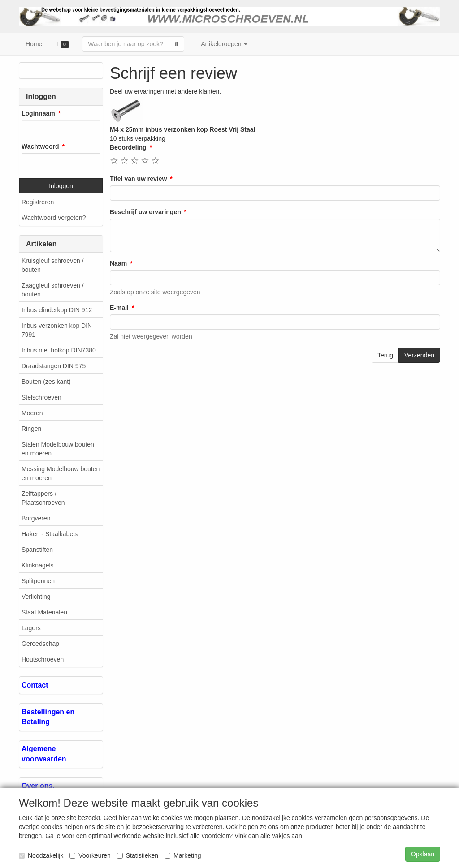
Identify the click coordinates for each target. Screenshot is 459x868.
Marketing (183, 855)
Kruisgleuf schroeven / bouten (53, 265)
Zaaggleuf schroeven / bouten (53, 290)
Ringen (31, 429)
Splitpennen (38, 581)
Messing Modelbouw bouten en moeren (61, 473)
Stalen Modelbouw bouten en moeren (58, 449)
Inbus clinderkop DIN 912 (57, 310)
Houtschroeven (43, 659)
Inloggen (61, 186)
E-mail (119, 308)
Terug (385, 355)
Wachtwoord (40, 146)
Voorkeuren (90, 855)
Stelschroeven (41, 397)
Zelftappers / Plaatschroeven (43, 498)
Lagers (31, 628)
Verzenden (419, 355)
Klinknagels (38, 565)
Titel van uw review (138, 179)
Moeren (32, 413)
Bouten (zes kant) (46, 382)
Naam (118, 263)
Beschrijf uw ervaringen (145, 212)
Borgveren (36, 518)
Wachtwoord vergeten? (54, 218)
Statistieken (138, 855)
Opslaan (423, 854)
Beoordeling (128, 147)
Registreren (38, 202)
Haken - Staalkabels (50, 534)
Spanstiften (37, 550)
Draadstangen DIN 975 (54, 366)
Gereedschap (40, 644)
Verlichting (36, 597)
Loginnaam (38, 113)
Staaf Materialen (44, 612)
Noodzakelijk (41, 855)
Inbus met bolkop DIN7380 (59, 350)
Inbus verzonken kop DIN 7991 (57, 330)
